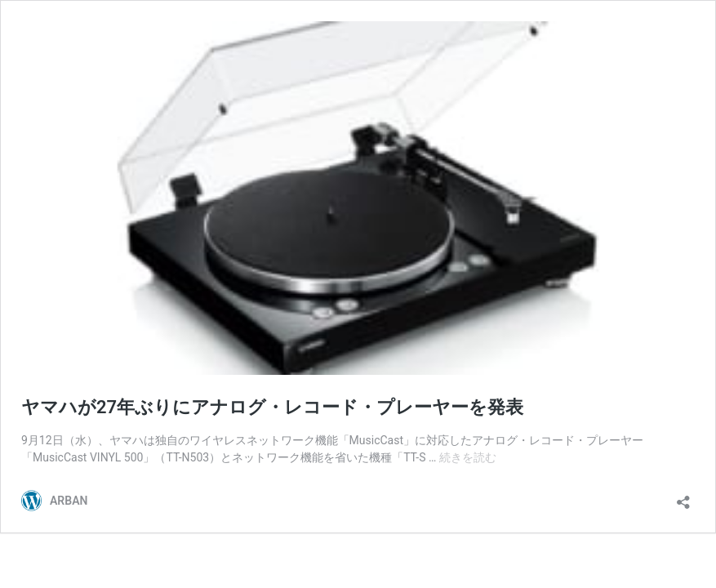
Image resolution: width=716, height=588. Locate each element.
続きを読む (468, 457)
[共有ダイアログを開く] (683, 497)
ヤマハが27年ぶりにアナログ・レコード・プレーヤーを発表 (272, 407)
